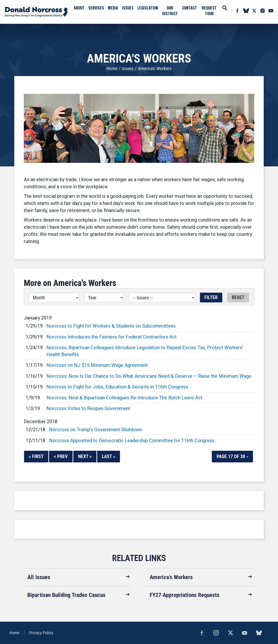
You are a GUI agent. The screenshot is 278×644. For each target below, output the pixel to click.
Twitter (254, 11)
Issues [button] (128, 8)
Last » (109, 456)
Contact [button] (189, 8)
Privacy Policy (41, 633)
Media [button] (113, 8)
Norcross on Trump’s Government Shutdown (95, 430)
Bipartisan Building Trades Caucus (66, 595)
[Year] (104, 298)
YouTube (271, 11)
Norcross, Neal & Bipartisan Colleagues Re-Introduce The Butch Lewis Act (124, 398)
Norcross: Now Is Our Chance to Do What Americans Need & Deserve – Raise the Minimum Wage (149, 376)
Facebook (237, 11)
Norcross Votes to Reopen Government (88, 408)
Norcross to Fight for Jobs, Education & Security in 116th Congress (117, 387)
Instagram (263, 11)
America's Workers (155, 68)
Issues (128, 68)
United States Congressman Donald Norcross (36, 12)
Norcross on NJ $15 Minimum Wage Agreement (97, 365)
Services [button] (96, 8)
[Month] (54, 298)
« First (36, 456)
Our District (170, 11)
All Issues (39, 577)
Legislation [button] (148, 8)
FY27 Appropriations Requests (185, 595)
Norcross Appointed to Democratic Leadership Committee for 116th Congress (132, 441)
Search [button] (225, 8)
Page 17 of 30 (232, 456)
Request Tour (209, 11)
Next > (85, 456)
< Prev (61, 456)
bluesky (246, 11)
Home (112, 68)
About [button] (79, 8)
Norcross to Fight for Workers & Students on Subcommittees (111, 326)
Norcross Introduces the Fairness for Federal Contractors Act (112, 337)
